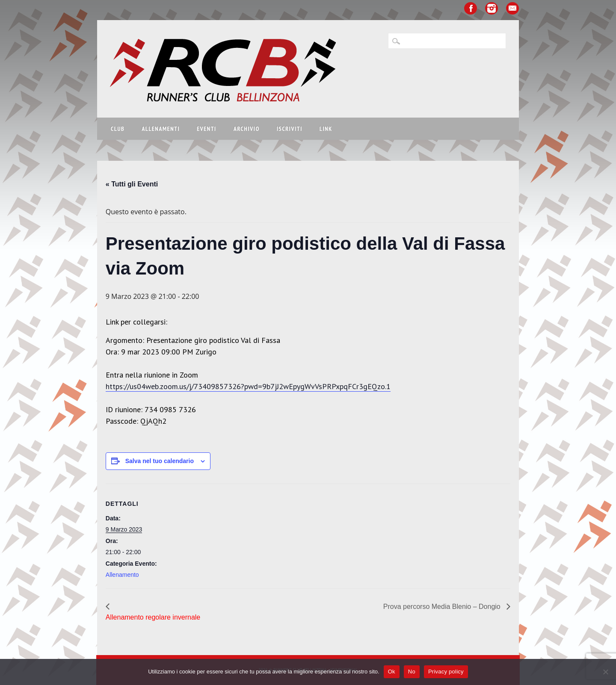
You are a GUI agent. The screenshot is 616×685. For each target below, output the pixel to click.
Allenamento (122, 575)
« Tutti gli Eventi (132, 184)
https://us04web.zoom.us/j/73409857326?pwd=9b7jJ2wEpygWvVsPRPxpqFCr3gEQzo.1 (248, 386)
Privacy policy (446, 672)
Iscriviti (290, 129)
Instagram (492, 8)
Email (512, 8)
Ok (392, 672)
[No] (605, 672)
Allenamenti (161, 129)
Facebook (471, 8)
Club (118, 129)
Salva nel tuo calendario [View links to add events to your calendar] (160, 461)
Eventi (207, 129)
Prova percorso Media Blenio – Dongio (443, 607)
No (412, 672)
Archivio (247, 129)
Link (326, 129)
